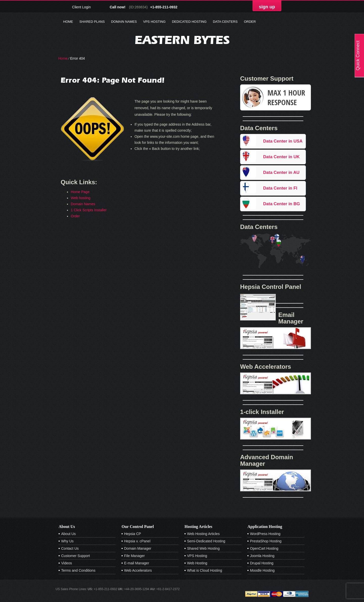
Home (68, 22)
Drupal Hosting (262, 563)
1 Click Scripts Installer (89, 210)
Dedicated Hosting (189, 22)
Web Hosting (197, 563)
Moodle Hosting (262, 570)
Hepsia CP (133, 534)
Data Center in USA (283, 141)
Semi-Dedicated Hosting (206, 541)
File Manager (134, 556)
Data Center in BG (281, 204)
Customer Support (76, 556)
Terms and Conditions (78, 570)
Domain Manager (138, 548)
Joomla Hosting (262, 556)
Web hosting (81, 198)
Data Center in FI (280, 188)
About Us (69, 534)
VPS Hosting (154, 22)
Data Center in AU (281, 172)
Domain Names (124, 22)
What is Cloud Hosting (205, 570)
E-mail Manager (137, 563)
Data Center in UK (281, 157)
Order (250, 22)
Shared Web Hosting (203, 548)
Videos (67, 563)
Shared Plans (92, 22)
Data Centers (225, 22)
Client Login (81, 7)
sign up (267, 7)
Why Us (67, 541)
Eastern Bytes (182, 40)
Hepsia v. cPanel (137, 541)
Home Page (80, 192)
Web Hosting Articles (203, 534)
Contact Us (70, 548)
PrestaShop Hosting (266, 541)
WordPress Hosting (265, 534)
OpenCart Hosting (264, 548)
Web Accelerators (138, 570)
